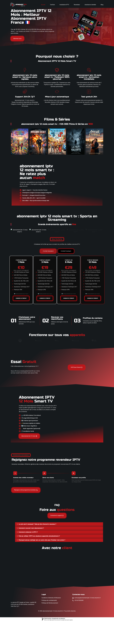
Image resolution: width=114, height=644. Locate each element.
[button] (59, 547)
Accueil (43, 5)
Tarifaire (52, 5)
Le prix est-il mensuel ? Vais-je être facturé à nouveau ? (37, 547)
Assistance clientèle (90, 5)
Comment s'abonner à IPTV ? (28, 555)
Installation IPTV (64, 5)
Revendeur (77, 5)
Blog (102, 5)
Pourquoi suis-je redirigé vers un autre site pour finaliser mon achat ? (42, 563)
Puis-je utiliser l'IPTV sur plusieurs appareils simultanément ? (39, 559)
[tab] (48, 274)
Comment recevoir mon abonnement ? (31, 551)
